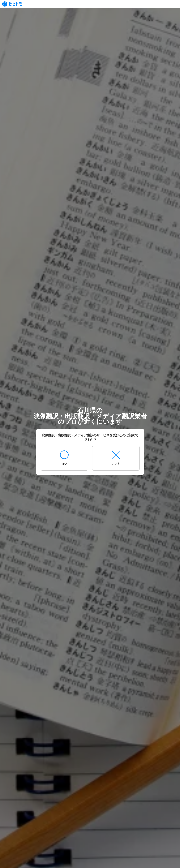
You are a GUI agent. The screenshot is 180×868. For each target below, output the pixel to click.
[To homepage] (12, 4)
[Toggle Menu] (173, 4)
